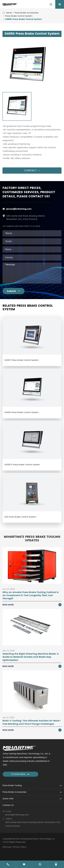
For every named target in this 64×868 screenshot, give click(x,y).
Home (9, 13)
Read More (32, 605)
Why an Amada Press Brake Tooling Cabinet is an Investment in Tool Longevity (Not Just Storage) (31, 595)
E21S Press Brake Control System (20, 517)
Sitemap (7, 847)
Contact (32, 171)
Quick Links (8, 799)
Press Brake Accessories (27, 13)
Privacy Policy (20, 847)
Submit (13, 291)
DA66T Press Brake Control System (22, 360)
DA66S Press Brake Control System (23, 19)
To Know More (20, 774)
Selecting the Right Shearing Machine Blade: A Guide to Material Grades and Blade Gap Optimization (31, 657)
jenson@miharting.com (19, 209)
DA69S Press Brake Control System (22, 412)
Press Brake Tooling (12, 785)
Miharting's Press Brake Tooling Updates (32, 539)
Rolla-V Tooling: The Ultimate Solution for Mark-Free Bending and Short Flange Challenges (32, 722)
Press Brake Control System (19, 16)
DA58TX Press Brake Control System (22, 465)
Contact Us (8, 805)
